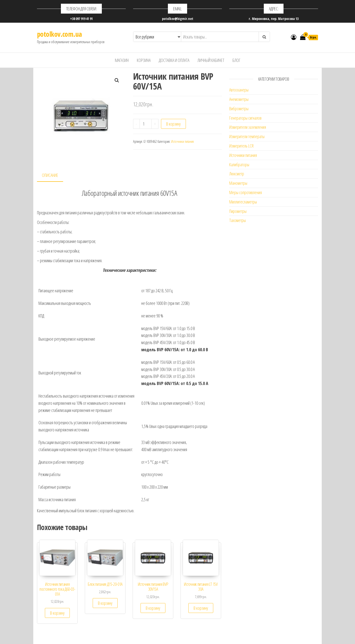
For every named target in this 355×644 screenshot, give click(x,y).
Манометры (238, 183)
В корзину (173, 124)
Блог (236, 60)
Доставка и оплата (174, 60)
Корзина (144, 60)
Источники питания (182, 141)
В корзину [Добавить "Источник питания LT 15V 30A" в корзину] (201, 608)
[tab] (54, 175)
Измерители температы (247, 136)
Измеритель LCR (241, 146)
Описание (50, 175)
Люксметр (237, 174)
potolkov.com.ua (59, 34)
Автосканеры (239, 90)
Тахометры (238, 220)
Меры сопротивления (246, 192)
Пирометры (238, 211)
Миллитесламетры (243, 202)
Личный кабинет (211, 60)
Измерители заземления (248, 127)
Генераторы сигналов (245, 118)
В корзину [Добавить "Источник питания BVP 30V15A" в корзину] (153, 608)
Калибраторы (239, 165)
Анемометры (239, 99)
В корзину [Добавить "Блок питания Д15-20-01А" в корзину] (105, 603)
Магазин (122, 60)
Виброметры (239, 109)
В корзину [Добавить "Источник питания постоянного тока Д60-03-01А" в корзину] (57, 613)
